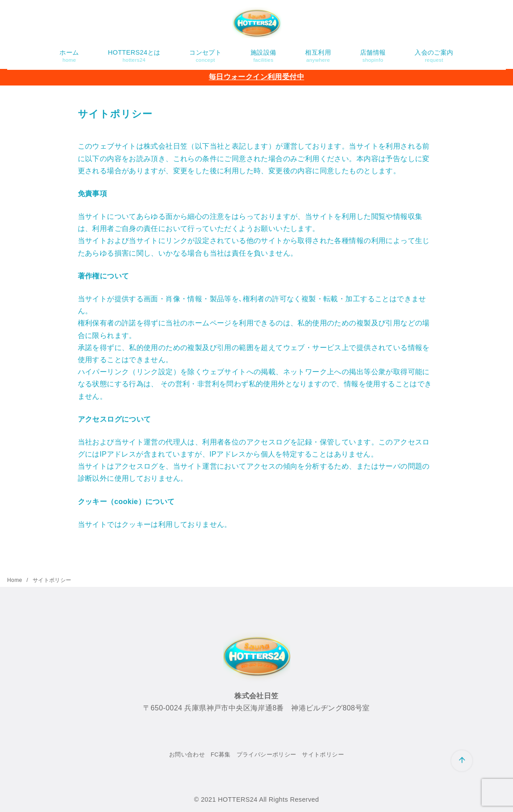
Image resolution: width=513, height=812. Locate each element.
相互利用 (318, 56)
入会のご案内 (434, 56)
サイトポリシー (52, 580)
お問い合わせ (187, 754)
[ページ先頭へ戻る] (462, 761)
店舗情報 (373, 56)
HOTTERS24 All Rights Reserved (268, 799)
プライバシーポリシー (267, 754)
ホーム (69, 56)
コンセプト (205, 56)
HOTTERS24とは (134, 56)
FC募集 (221, 754)
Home (15, 580)
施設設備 (263, 56)
